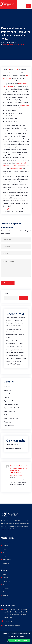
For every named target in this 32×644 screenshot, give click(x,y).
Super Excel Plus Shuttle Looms (13, 408)
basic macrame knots (16, 466)
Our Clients (6, 592)
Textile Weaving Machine (11, 419)
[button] (19, 640)
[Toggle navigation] (28, 6)
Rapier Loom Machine (10, 401)
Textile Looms (8, 415)
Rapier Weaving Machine (11, 404)
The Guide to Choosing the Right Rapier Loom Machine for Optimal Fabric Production (16, 361)
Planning (6, 397)
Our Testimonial (7, 560)
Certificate (6, 546)
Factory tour (6, 563)
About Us (5, 578)
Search (6, 294)
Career (5, 556)
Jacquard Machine (9, 394)
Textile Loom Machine (10, 411)
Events (4, 549)
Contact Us (6, 588)
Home (4, 42)
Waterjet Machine (9, 426)
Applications (6, 581)
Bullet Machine (8, 390)
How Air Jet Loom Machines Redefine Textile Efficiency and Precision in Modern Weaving (15, 352)
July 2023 (12, 70)
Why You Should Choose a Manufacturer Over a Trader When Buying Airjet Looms (15, 344)
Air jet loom (7, 387)
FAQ (4, 553)
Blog (4, 585)
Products (5, 595)
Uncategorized (12, 42)
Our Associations (7, 542)
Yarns (4, 599)
